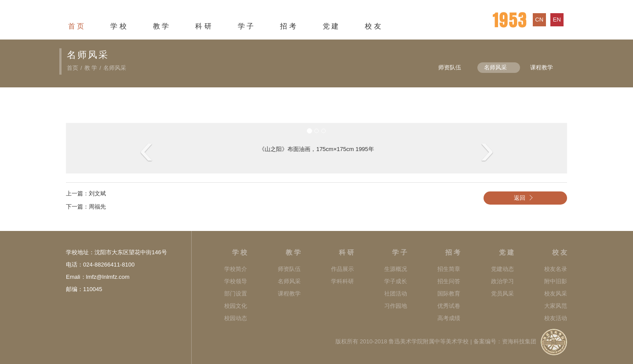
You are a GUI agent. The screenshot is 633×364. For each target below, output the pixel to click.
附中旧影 (556, 281)
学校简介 (236, 269)
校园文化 (236, 306)
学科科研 (342, 281)
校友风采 (556, 294)
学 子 (246, 26)
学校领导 (236, 281)
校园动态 (236, 318)
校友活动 (556, 318)
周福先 (97, 207)
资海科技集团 (519, 341)
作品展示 (342, 269)
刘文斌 (97, 193)
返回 (525, 198)
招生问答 (449, 281)
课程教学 (542, 67)
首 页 (76, 26)
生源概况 (396, 269)
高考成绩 (449, 318)
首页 (73, 68)
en (557, 20)
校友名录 (556, 269)
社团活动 (396, 294)
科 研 (203, 26)
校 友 (373, 26)
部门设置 (236, 294)
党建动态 (502, 269)
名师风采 (115, 68)
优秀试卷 (449, 306)
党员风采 (502, 294)
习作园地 (396, 306)
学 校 (118, 26)
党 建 (331, 26)
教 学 (161, 26)
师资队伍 (450, 67)
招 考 (288, 26)
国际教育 (449, 294)
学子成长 (396, 281)
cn (539, 20)
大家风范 (556, 306)
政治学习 (502, 281)
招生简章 (449, 269)
